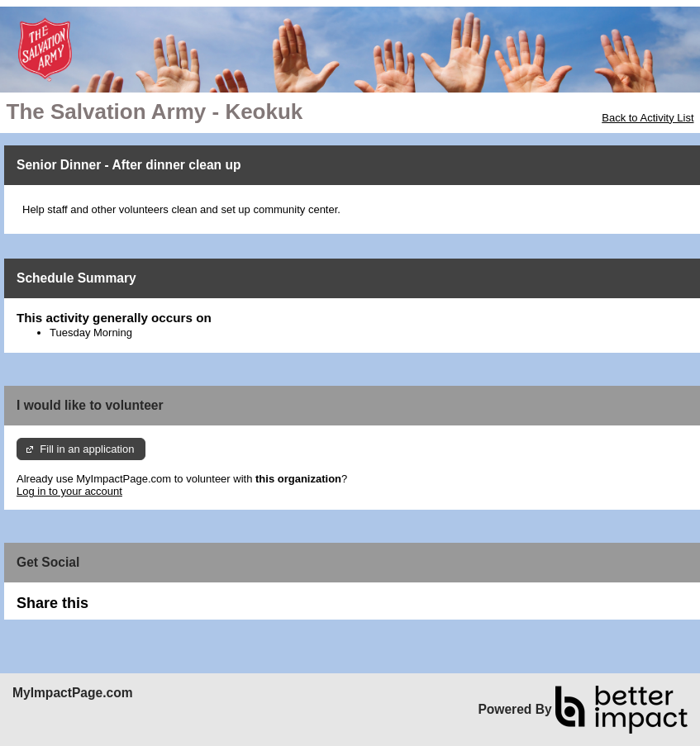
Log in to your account (69, 491)
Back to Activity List (648, 118)
